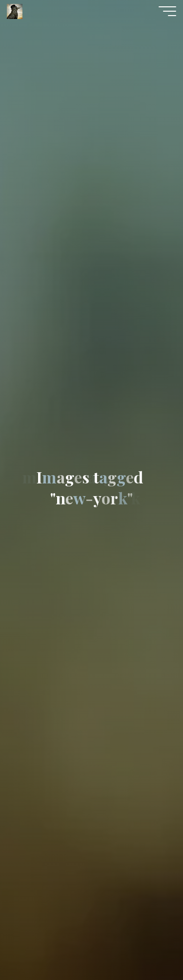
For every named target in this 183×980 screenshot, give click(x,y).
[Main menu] (167, 11)
